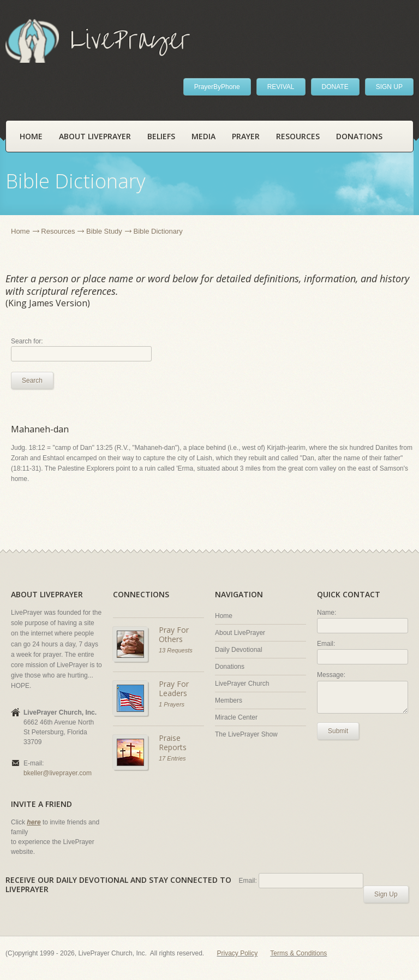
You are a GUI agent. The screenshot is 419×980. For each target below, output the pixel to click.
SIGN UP (389, 87)
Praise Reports (173, 743)
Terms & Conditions (298, 953)
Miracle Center (236, 717)
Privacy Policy (238, 953)
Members (229, 700)
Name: (327, 613)
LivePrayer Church (242, 684)
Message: (331, 675)
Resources (298, 136)
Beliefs (161, 136)
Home (31, 136)
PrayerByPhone (217, 87)
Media (203, 136)
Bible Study (104, 231)
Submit (338, 731)
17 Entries (172, 758)
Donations (359, 136)
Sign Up (386, 894)
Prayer (246, 136)
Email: (326, 644)
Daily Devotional (239, 650)
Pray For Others (174, 635)
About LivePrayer (95, 136)
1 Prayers (172, 704)
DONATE (335, 87)
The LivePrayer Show (246, 734)
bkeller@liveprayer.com (58, 773)
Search (32, 381)
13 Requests (176, 650)
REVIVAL (281, 87)
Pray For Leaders (174, 689)
